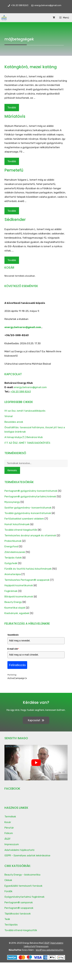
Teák (7, 919)
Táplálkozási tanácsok (18, 914)
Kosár (8, 822)
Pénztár (9, 828)
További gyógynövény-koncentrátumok (28, 513)
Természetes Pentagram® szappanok (27, 580)
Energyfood (11, 546)
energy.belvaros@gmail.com (23, 327)
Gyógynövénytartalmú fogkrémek (24, 897)
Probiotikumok (13, 541)
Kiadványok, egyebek (17, 613)
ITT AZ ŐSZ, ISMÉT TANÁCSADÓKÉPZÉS (27, 443)
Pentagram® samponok (19, 902)
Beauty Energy (13, 602)
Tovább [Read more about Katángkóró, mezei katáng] (12, 107)
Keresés (12, 470)
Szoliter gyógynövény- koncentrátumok (28, 508)
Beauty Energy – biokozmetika (22, 875)
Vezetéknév (13, 635)
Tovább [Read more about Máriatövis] (12, 161)
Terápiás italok (13, 558)
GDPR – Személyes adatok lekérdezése (27, 855)
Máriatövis (15, 116)
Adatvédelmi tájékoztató (19, 850)
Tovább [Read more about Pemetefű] (12, 211)
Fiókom (9, 833)
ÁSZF (7, 839)
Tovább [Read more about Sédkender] (12, 260)
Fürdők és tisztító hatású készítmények (28, 569)
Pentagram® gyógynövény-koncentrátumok (31, 491)
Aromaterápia (13, 574)
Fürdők (8, 891)
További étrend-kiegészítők (21, 530)
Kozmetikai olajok (15, 608)
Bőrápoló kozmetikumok (19, 597)
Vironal (9, 416)
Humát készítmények (17, 524)
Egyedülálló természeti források (23, 886)
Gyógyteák (11, 563)
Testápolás (11, 925)
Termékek (10, 816)
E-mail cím (13, 649)
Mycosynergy (12, 502)
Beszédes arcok (14, 422)
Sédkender (15, 220)
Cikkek (8, 880)
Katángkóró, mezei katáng (31, 67)
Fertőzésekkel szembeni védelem (24, 519)
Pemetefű (14, 170)
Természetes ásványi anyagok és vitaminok (30, 535)
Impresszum (12, 844)
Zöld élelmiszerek (15, 552)
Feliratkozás (17, 665)
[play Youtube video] (36, 763)
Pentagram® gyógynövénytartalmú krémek (30, 496)
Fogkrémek (11, 591)
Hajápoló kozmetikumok (19, 585)
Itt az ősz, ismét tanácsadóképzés (25, 411)
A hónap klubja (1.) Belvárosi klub (24, 437)
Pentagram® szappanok (19, 908)
